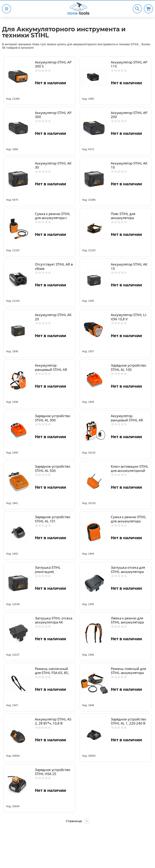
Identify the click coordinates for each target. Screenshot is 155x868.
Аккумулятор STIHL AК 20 (53, 317)
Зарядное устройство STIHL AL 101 (53, 519)
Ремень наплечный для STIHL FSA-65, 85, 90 (52, 673)
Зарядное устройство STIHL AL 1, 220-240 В (128, 721)
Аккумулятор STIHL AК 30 (53, 165)
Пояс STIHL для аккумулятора (123, 216)
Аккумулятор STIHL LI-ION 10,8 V (129, 317)
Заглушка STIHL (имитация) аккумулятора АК (49, 572)
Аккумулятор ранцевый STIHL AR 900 (51, 369)
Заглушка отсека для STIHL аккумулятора (128, 570)
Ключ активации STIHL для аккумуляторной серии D (130, 470)
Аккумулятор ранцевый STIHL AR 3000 (127, 420)
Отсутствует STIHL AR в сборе (54, 266)
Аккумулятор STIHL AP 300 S (53, 64)
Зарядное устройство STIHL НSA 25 (53, 772)
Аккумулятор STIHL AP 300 (53, 115)
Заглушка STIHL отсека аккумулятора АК (54, 620)
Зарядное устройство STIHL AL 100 (128, 367)
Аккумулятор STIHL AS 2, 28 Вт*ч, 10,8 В (53, 721)
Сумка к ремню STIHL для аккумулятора (128, 519)
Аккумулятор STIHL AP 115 (129, 64)
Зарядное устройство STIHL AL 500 (53, 468)
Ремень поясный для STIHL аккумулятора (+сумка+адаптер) (128, 673)
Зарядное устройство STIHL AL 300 (53, 418)
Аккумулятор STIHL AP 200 (129, 115)
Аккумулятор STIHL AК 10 (129, 165)
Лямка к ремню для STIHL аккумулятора (127, 620)
